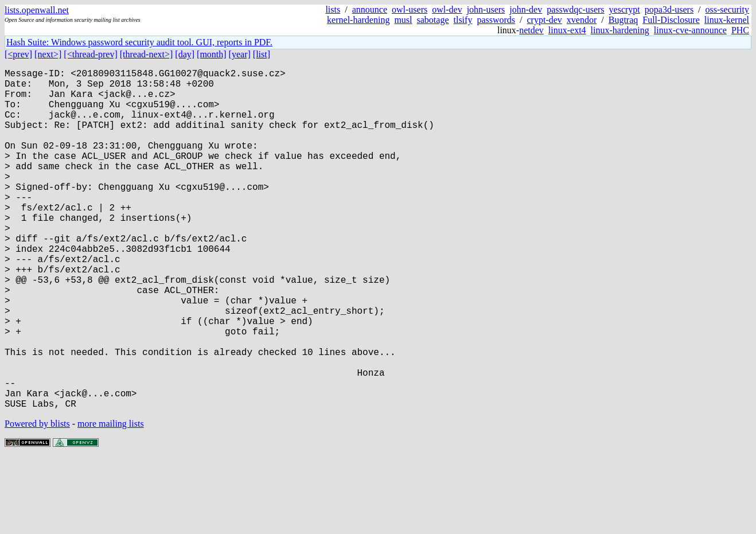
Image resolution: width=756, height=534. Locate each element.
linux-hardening (620, 30)
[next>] (48, 54)
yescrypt (625, 9)
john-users (486, 9)
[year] (240, 54)
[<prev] (18, 54)
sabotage (433, 20)
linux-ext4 (567, 30)
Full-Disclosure (671, 20)
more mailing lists (111, 499)
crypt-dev (545, 20)
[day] (185, 54)
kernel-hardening (358, 20)
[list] (262, 54)
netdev (531, 30)
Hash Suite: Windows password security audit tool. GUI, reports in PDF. (139, 42)
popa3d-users (669, 9)
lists (333, 9)
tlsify (463, 20)
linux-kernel (727, 20)
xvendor (582, 20)
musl (403, 20)
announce (370, 9)
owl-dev (447, 9)
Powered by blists (37, 499)
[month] (212, 54)
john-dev (526, 9)
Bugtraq (623, 20)
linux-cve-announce (690, 30)
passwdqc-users (575, 9)
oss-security (727, 9)
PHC (740, 30)
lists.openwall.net (37, 10)
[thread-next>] (147, 54)
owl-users (410, 9)
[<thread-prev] (90, 54)
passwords (496, 20)
